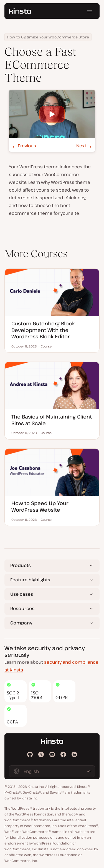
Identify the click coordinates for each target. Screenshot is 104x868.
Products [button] (21, 565)
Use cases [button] (22, 594)
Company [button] (21, 623)
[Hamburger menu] (90, 11)
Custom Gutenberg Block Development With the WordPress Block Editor (43, 330)
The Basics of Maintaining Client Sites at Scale (52, 420)
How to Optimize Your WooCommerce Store (48, 37)
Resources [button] (22, 608)
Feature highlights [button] (30, 580)
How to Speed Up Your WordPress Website (40, 506)
